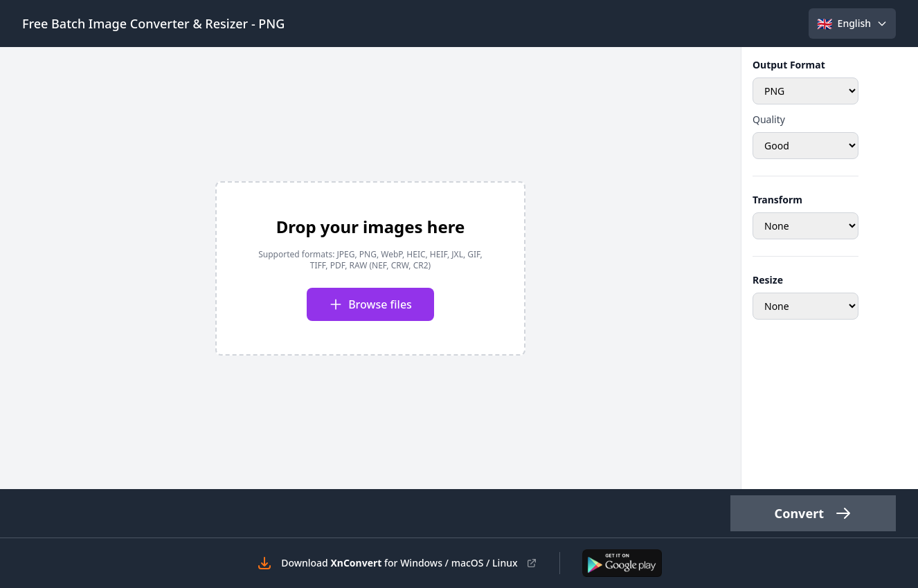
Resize (768, 280)
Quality (769, 119)
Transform (777, 200)
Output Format (789, 65)
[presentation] (370, 268)
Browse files (370, 304)
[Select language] (852, 24)
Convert (813, 513)
